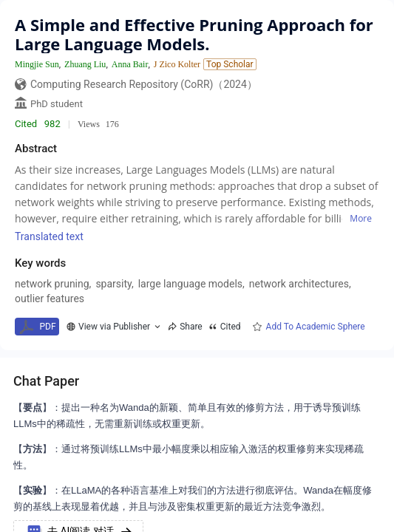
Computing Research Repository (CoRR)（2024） (144, 84)
